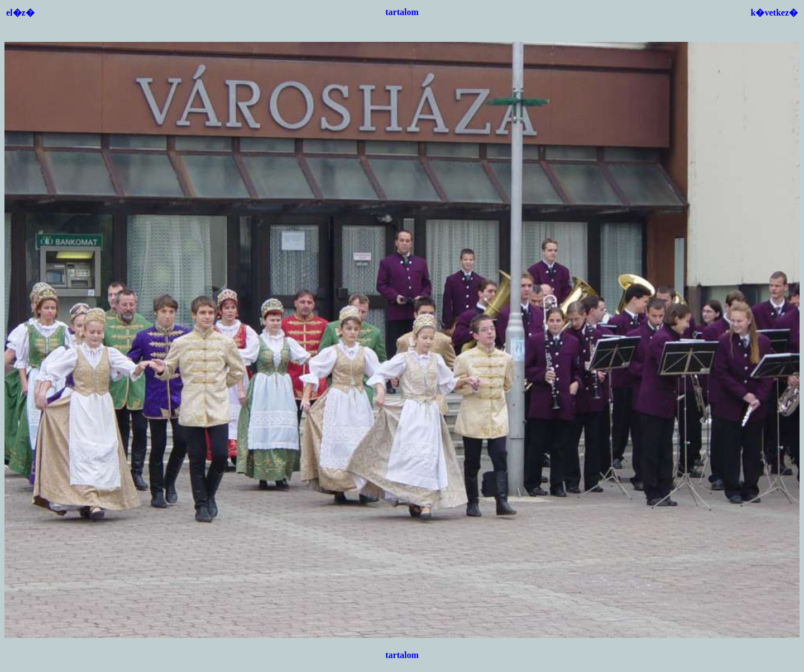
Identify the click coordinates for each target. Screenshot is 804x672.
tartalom (402, 12)
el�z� (20, 13)
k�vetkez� (774, 13)
